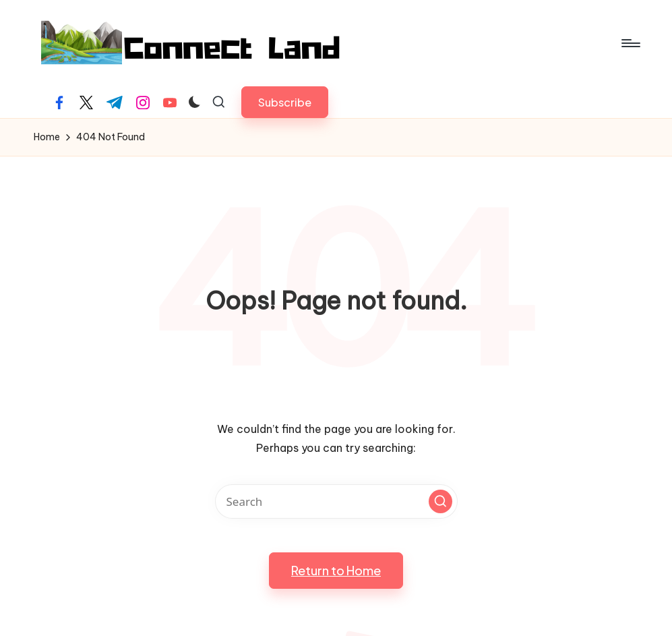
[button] (285, 102)
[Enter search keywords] (336, 501)
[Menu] (630, 43)
